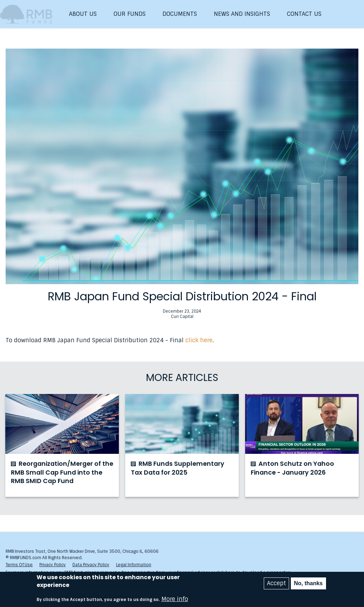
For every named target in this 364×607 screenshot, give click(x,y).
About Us (83, 14)
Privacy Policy (53, 565)
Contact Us (304, 14)
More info (175, 600)
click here (199, 340)
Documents (180, 14)
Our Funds (130, 14)
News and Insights (242, 14)
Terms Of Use (19, 565)
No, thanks (308, 583)
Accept (276, 583)
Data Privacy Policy (91, 565)
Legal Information (134, 565)
